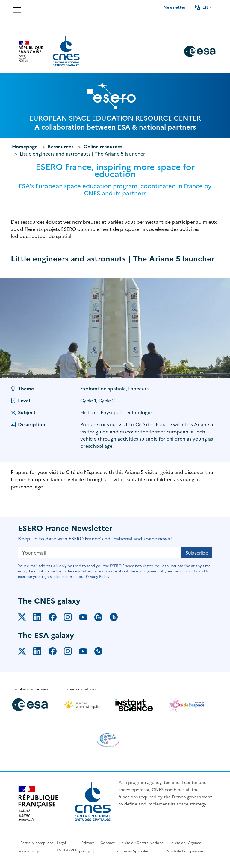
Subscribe (197, 553)
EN (202, 7)
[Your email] (100, 553)
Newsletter (174, 7)
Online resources (103, 147)
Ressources (60, 147)
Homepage (25, 147)
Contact (108, 843)
